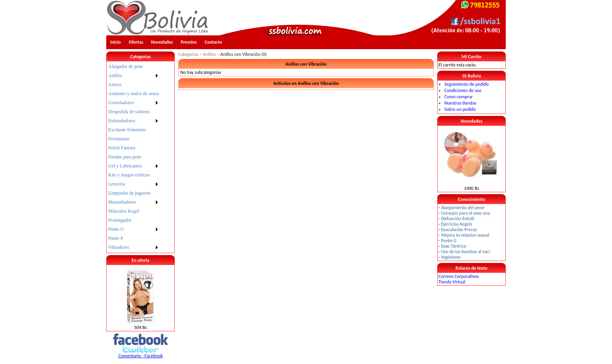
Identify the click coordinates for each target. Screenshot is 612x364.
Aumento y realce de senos (134, 94)
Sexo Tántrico (453, 246)
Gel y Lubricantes (125, 166)
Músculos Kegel (124, 211)
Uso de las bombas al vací (465, 252)
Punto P (116, 238)
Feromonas (119, 139)
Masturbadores (122, 202)
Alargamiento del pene (462, 208)
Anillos (115, 75)
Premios (189, 42)
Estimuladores (122, 121)
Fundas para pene (125, 157)
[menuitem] (134, 67)
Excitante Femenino (127, 130)
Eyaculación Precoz (459, 230)
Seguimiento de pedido (467, 84)
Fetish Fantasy (122, 148)
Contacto (214, 42)
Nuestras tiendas (460, 103)
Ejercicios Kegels (456, 224)
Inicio (116, 42)
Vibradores (119, 247)
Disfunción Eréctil (458, 219)
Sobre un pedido (460, 109)
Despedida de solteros (129, 112)
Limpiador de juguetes (129, 193)
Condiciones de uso (463, 90)
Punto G (116, 229)
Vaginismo (451, 257)
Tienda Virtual (452, 282)
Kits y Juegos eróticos (129, 175)
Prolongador (120, 220)
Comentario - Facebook (141, 356)
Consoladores (121, 103)
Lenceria (116, 184)
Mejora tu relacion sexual (465, 235)
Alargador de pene (126, 66)
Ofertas (136, 42)
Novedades (162, 42)
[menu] (134, 157)
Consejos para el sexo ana (465, 213)
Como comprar (459, 97)
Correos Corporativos (459, 276)
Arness (115, 85)
